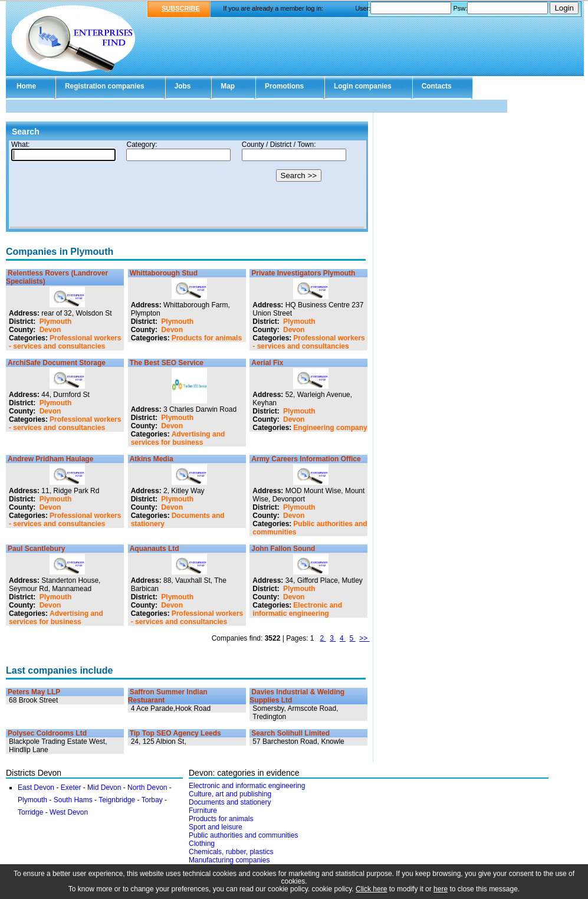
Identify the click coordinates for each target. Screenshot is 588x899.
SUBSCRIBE (181, 8)
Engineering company (330, 428)
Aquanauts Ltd (155, 549)
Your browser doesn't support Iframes (187, 185)
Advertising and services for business (178, 438)
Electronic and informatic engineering (297, 609)
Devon (50, 330)
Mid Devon (104, 788)
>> (364, 638)
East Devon (36, 788)
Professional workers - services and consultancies (65, 342)
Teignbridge (118, 800)
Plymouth (56, 321)
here (441, 889)
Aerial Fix (267, 363)
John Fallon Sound (283, 549)
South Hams (73, 800)
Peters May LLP (34, 692)
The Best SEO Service (167, 363)
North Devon (147, 788)
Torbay (153, 800)
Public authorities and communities (243, 835)
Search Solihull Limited (290, 733)
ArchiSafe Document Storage (57, 363)
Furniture (203, 811)
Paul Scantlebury (36, 549)
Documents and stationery (230, 802)
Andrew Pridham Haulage (50, 459)
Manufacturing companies (229, 860)
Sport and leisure (216, 827)
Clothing (202, 844)
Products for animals (207, 338)
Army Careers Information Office (306, 459)
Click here (371, 889)
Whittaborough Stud (164, 273)
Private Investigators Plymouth (303, 273)
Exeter (72, 788)
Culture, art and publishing (230, 794)
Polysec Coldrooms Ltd (47, 733)
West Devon (69, 812)
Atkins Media (152, 459)
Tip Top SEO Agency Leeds (175, 733)
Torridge (32, 812)
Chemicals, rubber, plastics (231, 852)
